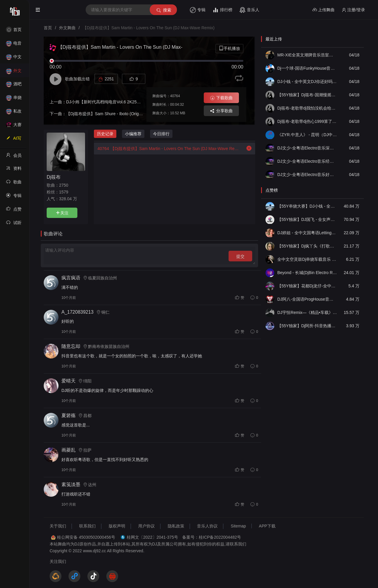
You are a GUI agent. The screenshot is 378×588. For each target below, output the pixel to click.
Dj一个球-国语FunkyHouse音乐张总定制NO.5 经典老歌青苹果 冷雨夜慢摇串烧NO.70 (307, 68)
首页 (14, 30)
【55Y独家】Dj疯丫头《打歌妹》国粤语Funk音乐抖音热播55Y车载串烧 (307, 246)
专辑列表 (14, 197)
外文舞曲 (14, 73)
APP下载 (267, 526)
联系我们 (87, 526)
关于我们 (58, 526)
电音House (14, 45)
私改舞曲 (14, 113)
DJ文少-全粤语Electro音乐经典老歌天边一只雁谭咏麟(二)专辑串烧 (307, 161)
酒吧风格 (14, 86)
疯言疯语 (71, 278)
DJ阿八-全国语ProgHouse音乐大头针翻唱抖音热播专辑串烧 (307, 299)
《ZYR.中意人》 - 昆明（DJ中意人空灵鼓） (307, 135)
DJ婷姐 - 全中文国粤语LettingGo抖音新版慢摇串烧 (307, 233)
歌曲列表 (14, 184)
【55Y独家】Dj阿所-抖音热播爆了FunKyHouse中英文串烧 (307, 326)
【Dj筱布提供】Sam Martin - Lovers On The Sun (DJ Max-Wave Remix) (166, 149)
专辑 (198, 10)
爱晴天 (69, 381)
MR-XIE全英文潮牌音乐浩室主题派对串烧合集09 (307, 55)
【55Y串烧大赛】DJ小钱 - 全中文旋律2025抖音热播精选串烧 (307, 206)
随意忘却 (71, 346)
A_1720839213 (78, 312)
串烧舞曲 (14, 99)
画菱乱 (69, 450)
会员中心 (14, 157)
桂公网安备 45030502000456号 (86, 537)
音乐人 (249, 10)
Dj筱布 (54, 177)
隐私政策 (176, 526)
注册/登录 (353, 10)
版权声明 (117, 526)
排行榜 (223, 10)
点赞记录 (14, 211)
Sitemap (238, 526)
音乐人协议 (207, 526)
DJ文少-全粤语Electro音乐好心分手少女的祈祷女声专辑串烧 (307, 175)
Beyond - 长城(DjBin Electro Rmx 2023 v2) (307, 273)
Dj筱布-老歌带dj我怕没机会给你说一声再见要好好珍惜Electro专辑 (307, 108)
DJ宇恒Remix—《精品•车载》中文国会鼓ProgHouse (307, 312)
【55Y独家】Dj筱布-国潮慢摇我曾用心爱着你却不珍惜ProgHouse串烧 (307, 95)
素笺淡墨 (71, 484)
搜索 (163, 10)
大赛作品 (14, 127)
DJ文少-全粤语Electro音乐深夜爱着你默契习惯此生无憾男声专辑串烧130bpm (307, 148)
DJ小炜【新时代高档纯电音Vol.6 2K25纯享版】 (110, 102)
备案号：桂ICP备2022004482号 (212, 537)
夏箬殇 (69, 415)
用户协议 (146, 526)
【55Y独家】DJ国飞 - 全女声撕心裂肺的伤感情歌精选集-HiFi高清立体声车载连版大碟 (307, 219)
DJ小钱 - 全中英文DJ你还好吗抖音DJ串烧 (307, 82)
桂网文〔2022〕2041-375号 (152, 537)
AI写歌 (14, 140)
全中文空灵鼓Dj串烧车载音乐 (307, 259)
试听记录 (14, 224)
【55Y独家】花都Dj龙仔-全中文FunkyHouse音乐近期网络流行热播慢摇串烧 (307, 286)
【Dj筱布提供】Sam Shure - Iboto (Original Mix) (110, 114)
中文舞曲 (14, 59)
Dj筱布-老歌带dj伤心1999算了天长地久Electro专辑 (307, 121)
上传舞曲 (324, 10)
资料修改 (14, 170)
